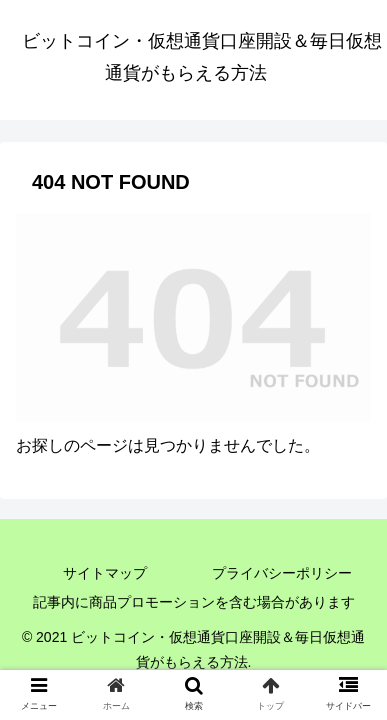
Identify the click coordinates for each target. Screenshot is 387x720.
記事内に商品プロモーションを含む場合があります (194, 602)
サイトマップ (105, 573)
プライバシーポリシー (282, 573)
